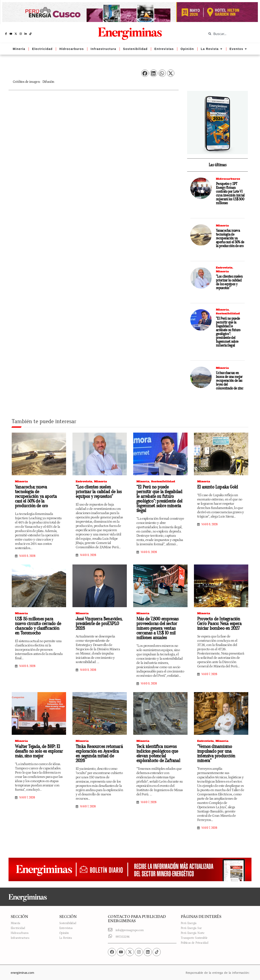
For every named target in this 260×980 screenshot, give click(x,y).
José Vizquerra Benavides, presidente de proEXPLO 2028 (98, 622)
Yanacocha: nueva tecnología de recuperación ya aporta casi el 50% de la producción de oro (230, 238)
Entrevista (224, 268)
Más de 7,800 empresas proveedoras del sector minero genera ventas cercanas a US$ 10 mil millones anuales (156, 626)
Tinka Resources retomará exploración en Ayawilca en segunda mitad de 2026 (98, 748)
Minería (222, 225)
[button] (145, 73)
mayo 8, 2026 (27, 550)
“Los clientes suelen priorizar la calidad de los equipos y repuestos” (229, 282)
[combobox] (230, 34)
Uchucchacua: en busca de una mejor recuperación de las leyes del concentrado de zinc (230, 381)
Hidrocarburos (228, 179)
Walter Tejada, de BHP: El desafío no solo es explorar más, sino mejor (37, 748)
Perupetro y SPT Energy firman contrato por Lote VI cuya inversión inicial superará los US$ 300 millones (230, 193)
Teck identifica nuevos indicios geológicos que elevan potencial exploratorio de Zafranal (157, 750)
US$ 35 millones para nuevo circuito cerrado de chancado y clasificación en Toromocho (38, 624)
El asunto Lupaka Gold (216, 487)
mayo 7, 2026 (209, 672)
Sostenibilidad (228, 313)
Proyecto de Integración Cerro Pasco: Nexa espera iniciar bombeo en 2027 (218, 622)
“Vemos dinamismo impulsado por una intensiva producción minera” (215, 750)
